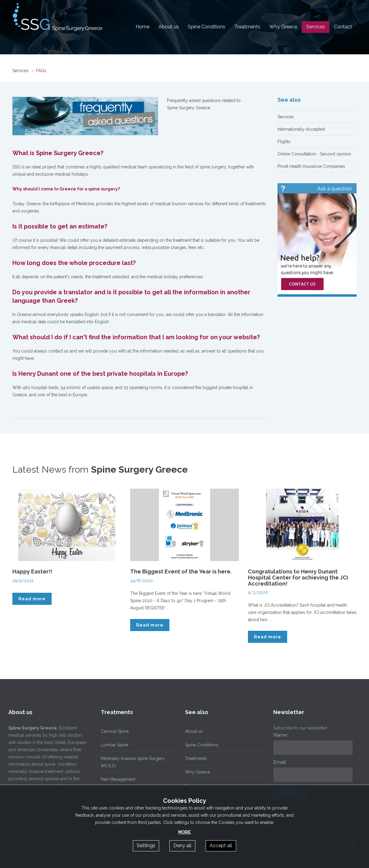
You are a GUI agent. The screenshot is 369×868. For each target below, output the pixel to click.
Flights (284, 142)
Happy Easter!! (32, 571)
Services (316, 27)
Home (143, 27)
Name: (279, 735)
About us (169, 27)
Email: (278, 762)
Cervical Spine (115, 731)
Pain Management (118, 779)
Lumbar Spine (114, 745)
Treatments (247, 27)
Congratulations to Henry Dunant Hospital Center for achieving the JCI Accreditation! (298, 578)
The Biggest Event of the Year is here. (181, 571)
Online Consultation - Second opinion (314, 154)
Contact (343, 27)
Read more (32, 599)
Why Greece (283, 27)
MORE (184, 832)
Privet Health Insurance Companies (311, 166)
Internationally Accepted (301, 129)
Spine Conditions (207, 27)
